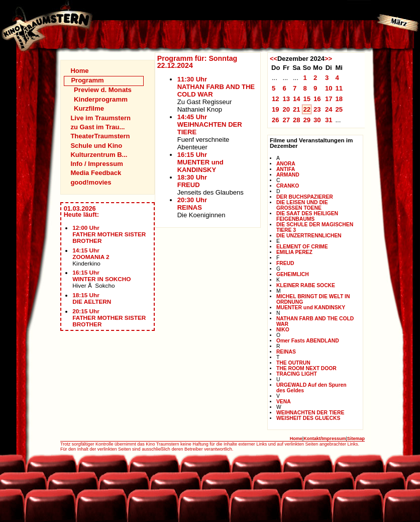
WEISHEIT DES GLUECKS (308, 418)
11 (339, 88)
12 (276, 99)
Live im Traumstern (100, 118)
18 (339, 99)
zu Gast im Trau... (97, 127)
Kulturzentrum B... (99, 155)
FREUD (285, 263)
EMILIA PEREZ (294, 252)
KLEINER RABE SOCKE (306, 285)
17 (329, 99)
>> (328, 59)
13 (286, 99)
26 (276, 120)
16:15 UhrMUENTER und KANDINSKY (200, 162)
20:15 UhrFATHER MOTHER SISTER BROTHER (109, 318)
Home (79, 71)
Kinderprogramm (101, 99)
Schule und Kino (96, 146)
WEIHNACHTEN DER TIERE (310, 413)
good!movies (91, 182)
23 (317, 109)
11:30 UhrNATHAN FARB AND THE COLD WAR (216, 87)
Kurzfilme (89, 108)
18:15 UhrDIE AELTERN (92, 298)
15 (307, 99)
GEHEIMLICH (293, 274)
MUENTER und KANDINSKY (311, 308)
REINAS (286, 352)
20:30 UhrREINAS (192, 204)
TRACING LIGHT (297, 374)
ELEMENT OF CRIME (302, 247)
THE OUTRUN (293, 363)
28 (297, 120)
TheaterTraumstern (100, 136)
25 (339, 109)
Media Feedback (96, 173)
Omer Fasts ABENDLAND (308, 341)
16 (317, 99)
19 (276, 109)
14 (297, 99)
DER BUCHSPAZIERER (305, 197)
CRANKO (288, 186)
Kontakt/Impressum (325, 439)
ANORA (286, 164)
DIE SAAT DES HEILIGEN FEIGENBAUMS (307, 216)
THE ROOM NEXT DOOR (306, 368)
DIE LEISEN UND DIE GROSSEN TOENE (302, 205)
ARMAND (288, 175)
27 (286, 120)
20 (286, 109)
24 (329, 109)
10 (329, 88)
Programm (87, 80)
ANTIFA (286, 169)
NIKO (283, 330)
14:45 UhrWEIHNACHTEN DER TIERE (210, 124)
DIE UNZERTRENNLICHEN (309, 236)
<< (274, 59)
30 (317, 120)
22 (307, 109)
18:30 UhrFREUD (192, 181)
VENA (284, 402)
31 (329, 120)
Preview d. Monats (103, 90)
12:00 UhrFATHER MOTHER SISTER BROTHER (109, 234)
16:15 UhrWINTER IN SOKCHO (101, 276)
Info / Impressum (96, 164)
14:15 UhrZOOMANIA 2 (91, 253)
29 (307, 120)
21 (297, 109)
